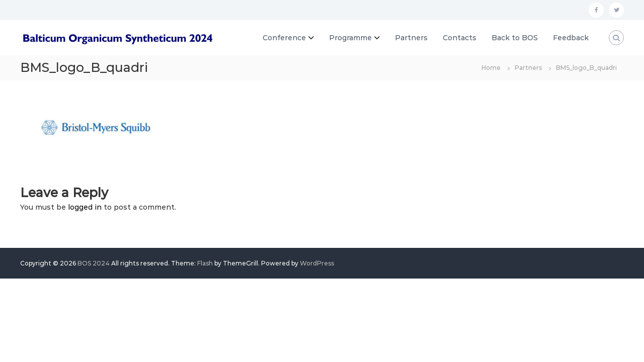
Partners (411, 38)
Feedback (571, 38)
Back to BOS (515, 38)
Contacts (460, 38)
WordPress (317, 263)
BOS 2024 (94, 263)
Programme (350, 38)
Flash (205, 263)
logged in (85, 207)
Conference (284, 38)
